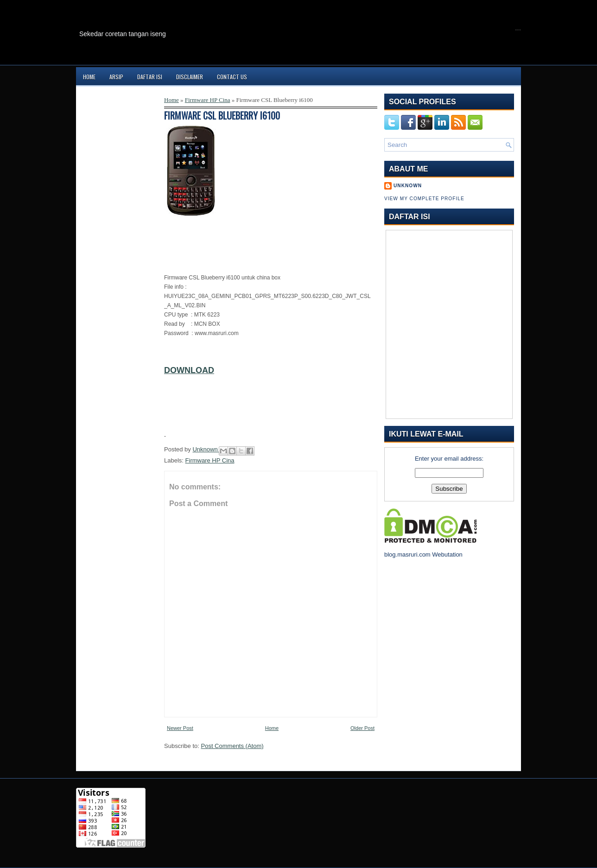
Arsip (116, 77)
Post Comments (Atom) (232, 746)
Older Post (362, 728)
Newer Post (180, 728)
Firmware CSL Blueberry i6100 (222, 115)
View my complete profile (424, 199)
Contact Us (232, 77)
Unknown (206, 449)
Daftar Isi (150, 77)
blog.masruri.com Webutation (423, 554)
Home (89, 77)
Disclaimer (190, 77)
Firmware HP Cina (208, 100)
